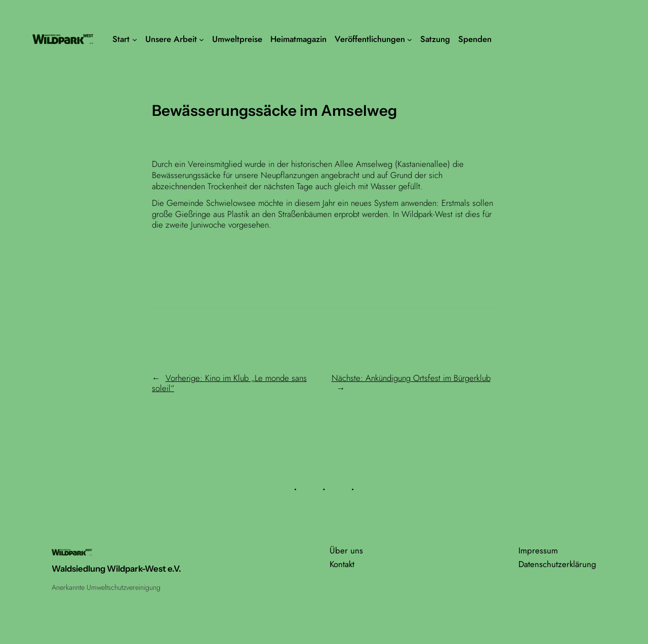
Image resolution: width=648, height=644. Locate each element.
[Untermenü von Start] (135, 39)
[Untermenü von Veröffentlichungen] (410, 39)
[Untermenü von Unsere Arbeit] (201, 39)
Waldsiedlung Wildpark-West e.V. (116, 569)
